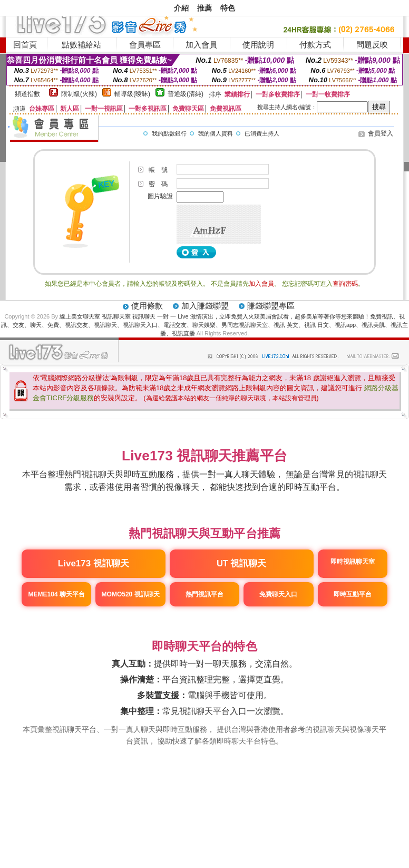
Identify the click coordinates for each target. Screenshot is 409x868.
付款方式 (315, 45)
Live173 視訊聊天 (94, 563)
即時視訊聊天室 (353, 562)
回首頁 (25, 45)
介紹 (181, 8)
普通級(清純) (186, 94)
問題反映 (372, 45)
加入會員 (201, 45)
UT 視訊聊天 (242, 563)
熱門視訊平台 (204, 594)
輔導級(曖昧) (132, 94)
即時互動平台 (353, 594)
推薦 (204, 8)
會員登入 (381, 133)
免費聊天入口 (278, 594)
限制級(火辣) (79, 94)
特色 (228, 8)
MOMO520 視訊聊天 (131, 594)
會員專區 (145, 45)
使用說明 (258, 45)
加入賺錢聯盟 (205, 306)
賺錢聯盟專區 (271, 306)
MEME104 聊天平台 (57, 594)
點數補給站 (81, 45)
